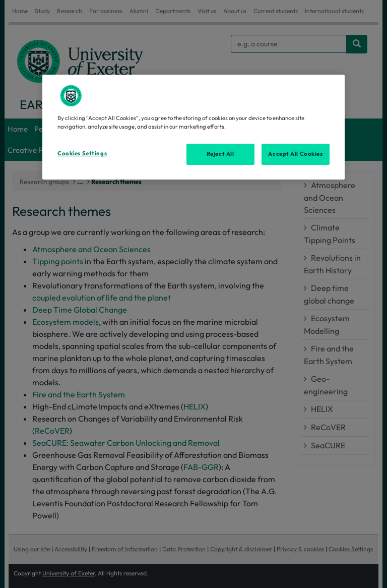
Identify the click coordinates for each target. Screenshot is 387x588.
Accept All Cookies (295, 154)
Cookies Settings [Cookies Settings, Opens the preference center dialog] (82, 153)
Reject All (220, 154)
